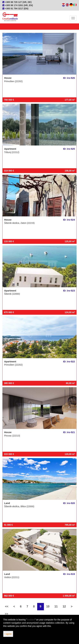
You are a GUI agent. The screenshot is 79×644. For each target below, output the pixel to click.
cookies (31, 620)
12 (64, 606)
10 (48, 606)
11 (56, 606)
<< (7, 606)
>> (6, 614)
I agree (8, 634)
